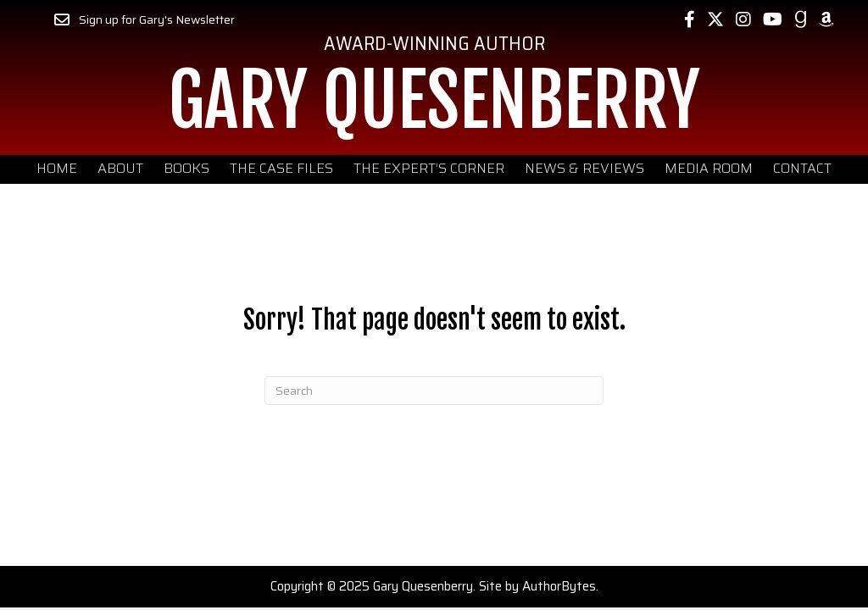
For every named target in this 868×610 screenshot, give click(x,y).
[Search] (434, 391)
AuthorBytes (559, 586)
